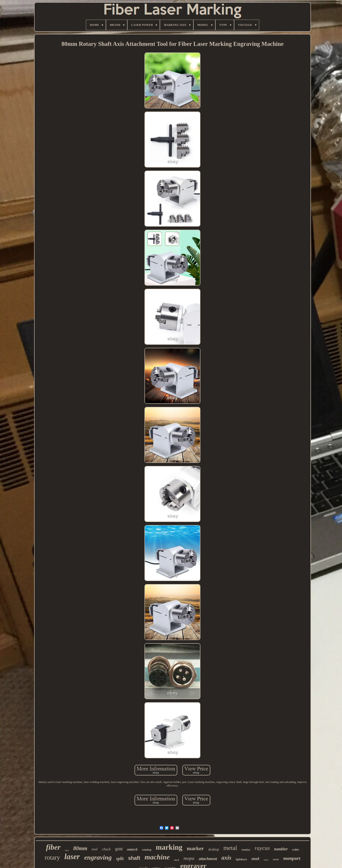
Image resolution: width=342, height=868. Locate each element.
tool (94, 849)
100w (266, 860)
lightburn (241, 859)
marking (169, 847)
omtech (132, 849)
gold (119, 849)
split (120, 859)
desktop (214, 849)
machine (157, 857)
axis (226, 858)
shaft (134, 858)
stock (177, 860)
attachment (208, 859)
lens (67, 850)
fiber (53, 847)
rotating (147, 850)
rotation (246, 850)
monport (292, 858)
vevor (276, 859)
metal (230, 848)
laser (72, 857)
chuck (106, 849)
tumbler (281, 849)
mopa (189, 858)
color (296, 849)
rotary (52, 857)
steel (255, 859)
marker (195, 848)
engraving (98, 857)
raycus (262, 848)
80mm (80, 848)
